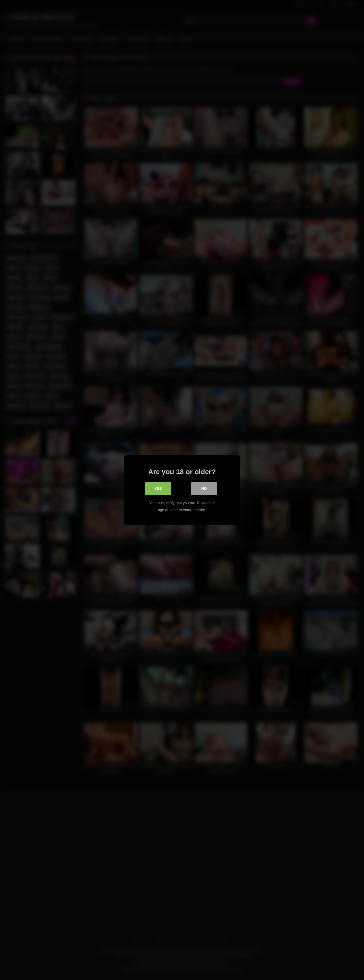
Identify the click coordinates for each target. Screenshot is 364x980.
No (204, 489)
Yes (158, 489)
